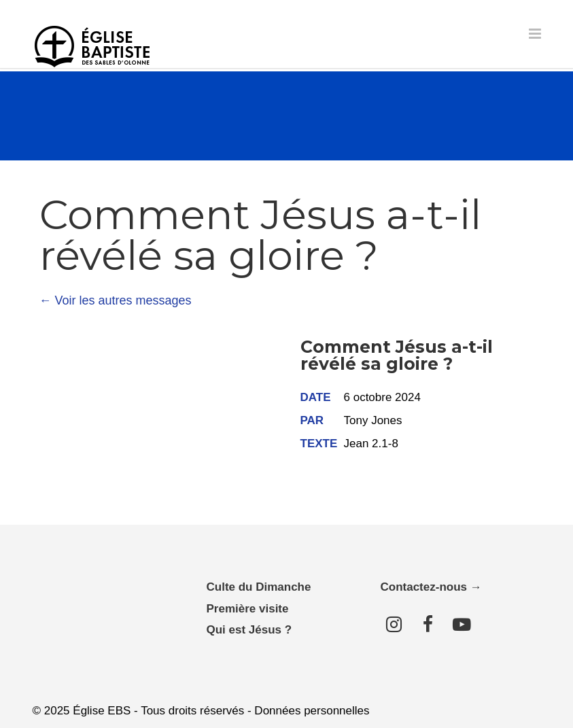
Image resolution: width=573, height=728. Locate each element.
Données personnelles (312, 711)
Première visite (248, 609)
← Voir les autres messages (116, 300)
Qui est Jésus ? (249, 630)
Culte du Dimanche (259, 587)
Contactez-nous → (431, 587)
